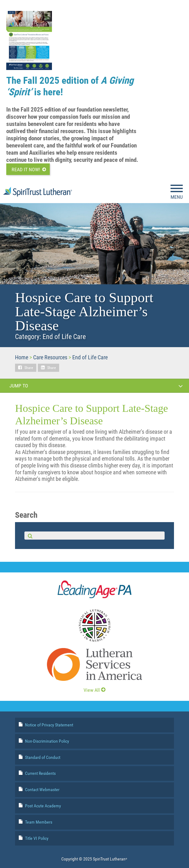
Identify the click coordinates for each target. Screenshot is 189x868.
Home (22, 357)
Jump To (96, 386)
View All (94, 690)
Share (29, 368)
